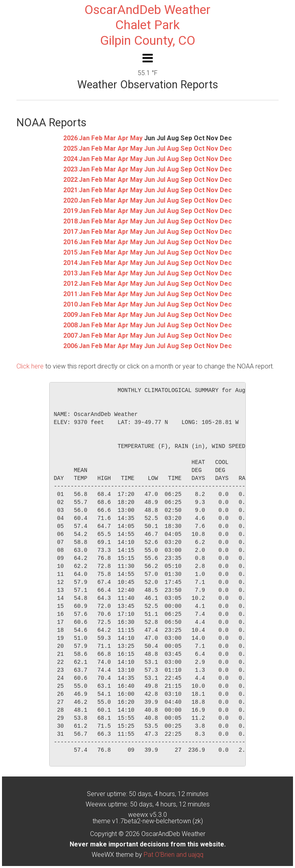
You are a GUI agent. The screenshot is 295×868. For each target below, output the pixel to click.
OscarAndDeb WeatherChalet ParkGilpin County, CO (147, 25)
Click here (30, 366)
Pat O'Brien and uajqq (174, 855)
